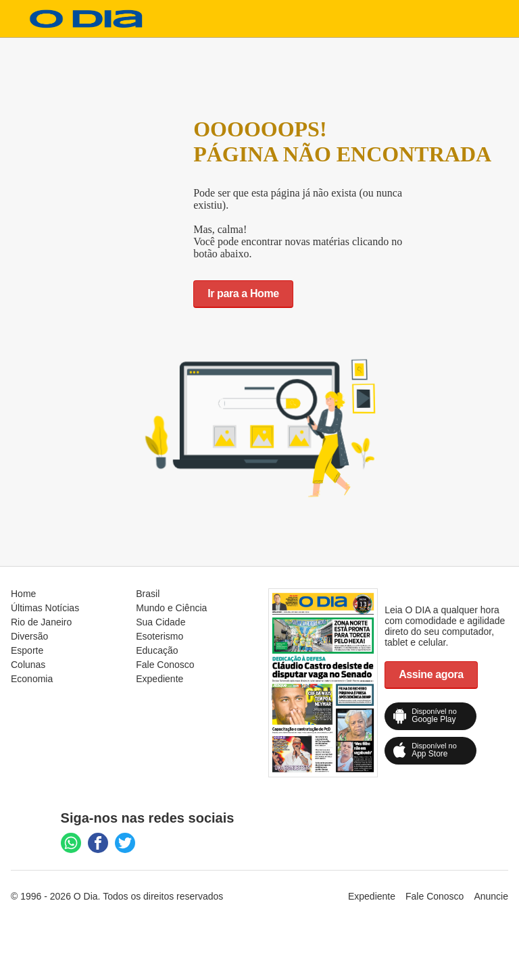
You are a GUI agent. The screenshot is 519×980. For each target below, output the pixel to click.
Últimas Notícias (45, 608)
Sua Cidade (160, 622)
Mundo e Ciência (171, 608)
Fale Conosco (165, 665)
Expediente (159, 679)
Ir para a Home (243, 293)
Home (23, 594)
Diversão (29, 636)
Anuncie (491, 896)
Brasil (148, 594)
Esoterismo (159, 636)
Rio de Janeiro (41, 622)
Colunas (28, 665)
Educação (157, 650)
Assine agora (431, 674)
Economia (32, 679)
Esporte (27, 650)
